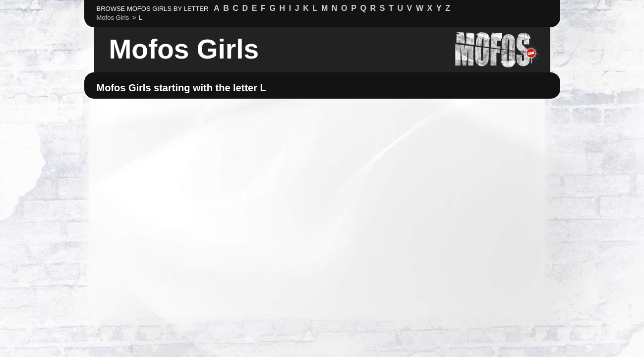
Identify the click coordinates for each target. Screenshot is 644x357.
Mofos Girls (184, 49)
